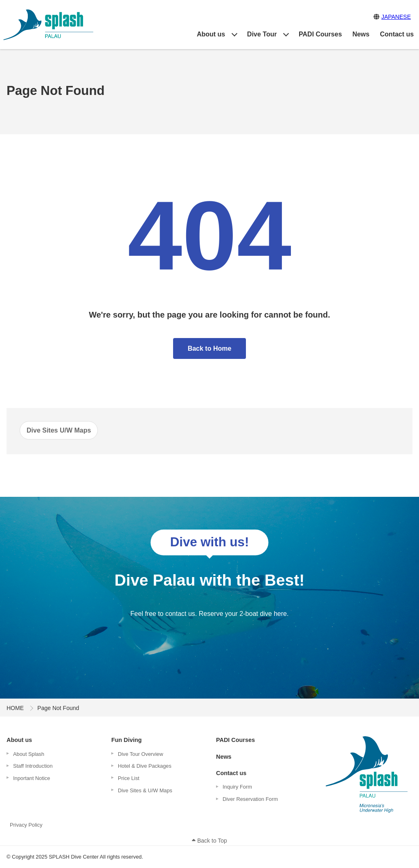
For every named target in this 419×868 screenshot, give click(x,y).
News (361, 34)
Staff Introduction (33, 766)
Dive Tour (262, 34)
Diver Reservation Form (250, 799)
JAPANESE (396, 17)
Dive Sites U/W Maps (59, 430)
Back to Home (210, 348)
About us (211, 34)
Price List (129, 778)
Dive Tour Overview (141, 754)
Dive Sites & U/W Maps (145, 790)
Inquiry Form (237, 787)
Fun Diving (126, 740)
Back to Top (209, 841)
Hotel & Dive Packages (145, 766)
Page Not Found (58, 708)
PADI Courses (320, 34)
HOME (15, 708)
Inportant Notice (32, 778)
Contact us (397, 34)
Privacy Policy (26, 825)
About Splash (29, 754)
